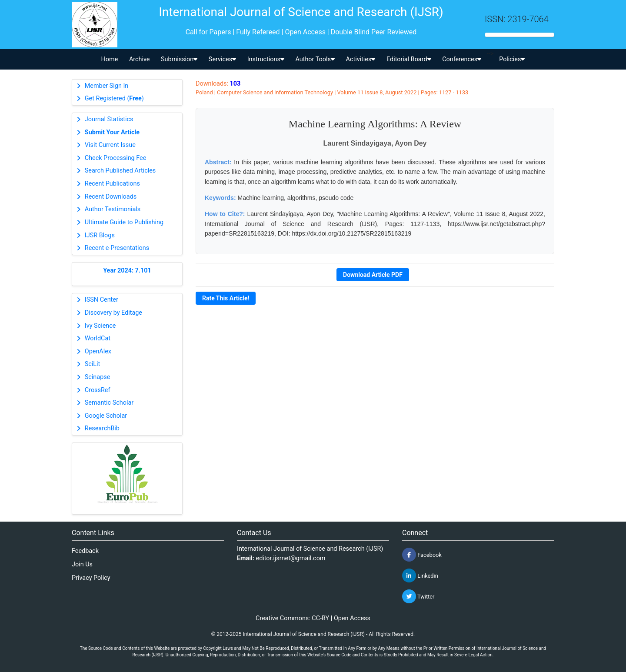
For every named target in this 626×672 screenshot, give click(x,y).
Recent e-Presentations (117, 248)
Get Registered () (114, 98)
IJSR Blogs (100, 235)
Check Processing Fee (116, 158)
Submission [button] (179, 59)
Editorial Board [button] (409, 59)
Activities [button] (361, 59)
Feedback (85, 551)
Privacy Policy (91, 578)
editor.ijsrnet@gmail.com (291, 558)
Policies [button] (512, 59)
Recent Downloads (111, 197)
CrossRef (98, 390)
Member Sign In (107, 86)
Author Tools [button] (315, 59)
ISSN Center (102, 300)
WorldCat (98, 338)
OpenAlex (98, 351)
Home (110, 59)
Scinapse (98, 377)
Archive (140, 59)
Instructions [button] (266, 59)
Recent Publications (112, 184)
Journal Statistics (109, 119)
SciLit (93, 364)
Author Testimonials (113, 209)
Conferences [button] (462, 59)
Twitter (418, 596)
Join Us (82, 564)
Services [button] (222, 59)
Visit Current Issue (110, 145)
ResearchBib (102, 428)
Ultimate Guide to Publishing (124, 222)
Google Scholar (106, 416)
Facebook (422, 555)
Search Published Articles (120, 171)
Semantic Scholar (109, 403)
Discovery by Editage (113, 313)
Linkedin (420, 576)
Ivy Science (100, 326)
